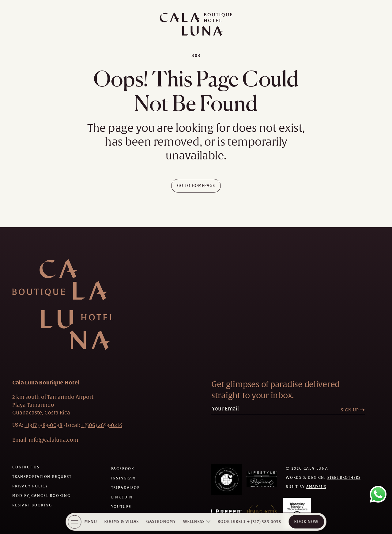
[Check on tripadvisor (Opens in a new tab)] (126, 488)
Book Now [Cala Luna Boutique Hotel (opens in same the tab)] (306, 522)
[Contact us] (26, 467)
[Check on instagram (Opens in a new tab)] (124, 478)
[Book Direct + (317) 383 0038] (249, 522)
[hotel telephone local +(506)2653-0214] (102, 425)
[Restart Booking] (32, 505)
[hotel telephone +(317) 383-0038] (43, 425)
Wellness (194, 522)
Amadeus (316, 487)
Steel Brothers (344, 478)
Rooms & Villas (122, 522)
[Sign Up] (354, 410)
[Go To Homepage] (196, 186)
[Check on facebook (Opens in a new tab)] (123, 469)
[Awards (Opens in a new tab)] (227, 479)
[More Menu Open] (75, 522)
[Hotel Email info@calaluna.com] (53, 440)
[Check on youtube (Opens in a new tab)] (121, 507)
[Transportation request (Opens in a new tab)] (42, 477)
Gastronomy (161, 522)
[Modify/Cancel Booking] (41, 496)
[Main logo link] (196, 24)
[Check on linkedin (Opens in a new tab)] (122, 497)
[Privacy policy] (30, 486)
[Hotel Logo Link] (63, 305)
